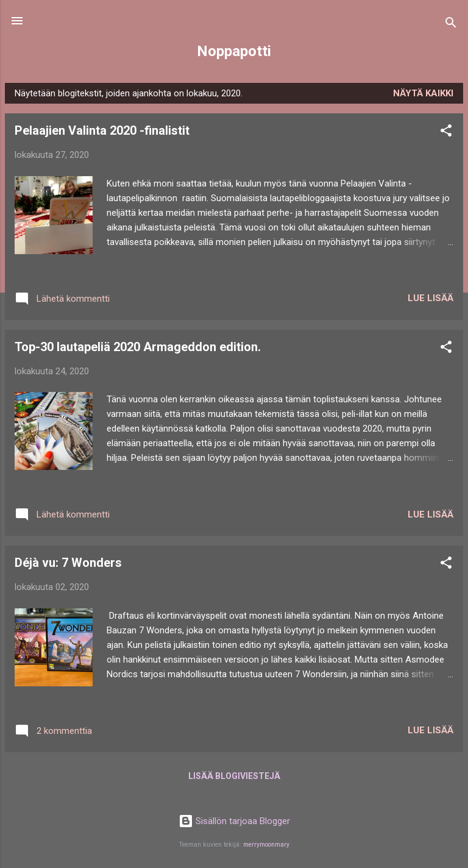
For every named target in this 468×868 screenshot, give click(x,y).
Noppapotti (234, 51)
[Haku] (451, 25)
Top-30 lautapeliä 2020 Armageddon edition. (138, 347)
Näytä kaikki (423, 93)
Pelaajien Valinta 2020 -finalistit (102, 130)
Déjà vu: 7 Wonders (68, 563)
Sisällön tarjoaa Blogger (234, 821)
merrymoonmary (266, 845)
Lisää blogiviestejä (234, 776)
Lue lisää (431, 298)
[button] (446, 133)
